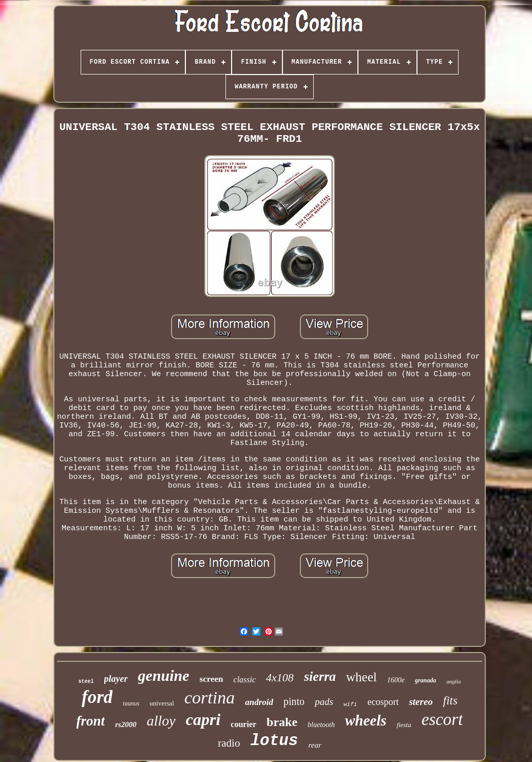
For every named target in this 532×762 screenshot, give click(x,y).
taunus (131, 703)
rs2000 (126, 724)
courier (243, 724)
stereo (421, 702)
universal (162, 703)
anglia (453, 681)
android (259, 702)
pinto (294, 701)
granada (425, 680)
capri (203, 719)
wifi (350, 704)
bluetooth (321, 725)
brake (282, 722)
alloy (161, 721)
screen (212, 679)
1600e (396, 680)
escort (442, 719)
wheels (366, 720)
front (91, 721)
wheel (362, 677)
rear (315, 745)
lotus (274, 741)
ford (97, 697)
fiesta (404, 725)
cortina (210, 698)
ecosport (383, 702)
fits (450, 701)
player (116, 679)
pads (324, 702)
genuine (164, 675)
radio (229, 743)
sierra (320, 676)
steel (86, 682)
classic (245, 680)
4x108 (280, 677)
